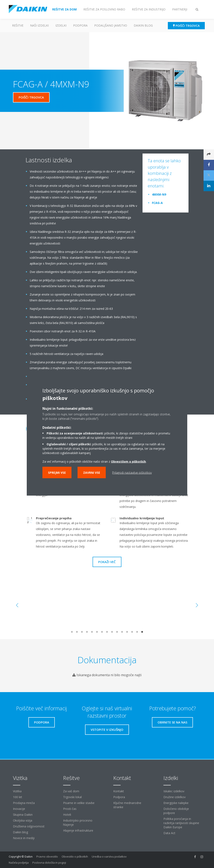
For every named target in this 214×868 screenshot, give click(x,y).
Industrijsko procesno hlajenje (78, 823)
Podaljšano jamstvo (111, 25)
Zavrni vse (92, 473)
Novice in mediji (24, 838)
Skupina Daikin (23, 815)
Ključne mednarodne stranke (127, 805)
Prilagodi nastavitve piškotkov (132, 473)
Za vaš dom (71, 791)
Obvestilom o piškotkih (128, 462)
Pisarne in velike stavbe (79, 803)
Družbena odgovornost (29, 826)
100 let (18, 797)
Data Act (169, 833)
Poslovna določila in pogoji (49, 863)
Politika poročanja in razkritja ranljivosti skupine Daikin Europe (181, 823)
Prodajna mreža (24, 803)
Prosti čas (70, 809)
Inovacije (19, 809)
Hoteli (67, 815)
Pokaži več (107, 562)
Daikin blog (143, 25)
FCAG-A (157, 203)
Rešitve (18, 25)
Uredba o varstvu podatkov (109, 856)
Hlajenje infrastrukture (78, 830)
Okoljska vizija (23, 820)
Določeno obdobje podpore (176, 811)
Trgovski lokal (72, 797)
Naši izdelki (39, 25)
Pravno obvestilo (47, 856)
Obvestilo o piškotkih (75, 856)
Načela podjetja (19, 863)
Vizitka (17, 791)
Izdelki (61, 25)
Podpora (80, 25)
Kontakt (119, 791)
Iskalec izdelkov (174, 791)
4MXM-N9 (159, 194)
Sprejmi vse (57, 473)
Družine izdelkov (175, 797)
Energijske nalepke (176, 803)
